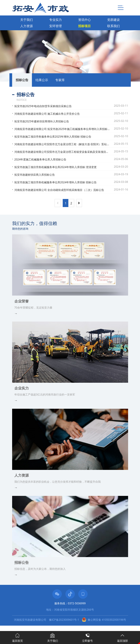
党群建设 (113, 20)
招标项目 (84, 26)
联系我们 (113, 26)
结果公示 (42, 80)
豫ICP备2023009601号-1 (64, 620)
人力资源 (27, 26)
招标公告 (22, 80)
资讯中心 (84, 20)
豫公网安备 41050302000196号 (107, 620)
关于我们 (27, 20)
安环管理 (56, 26)
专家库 (60, 80)
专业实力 (56, 20)
